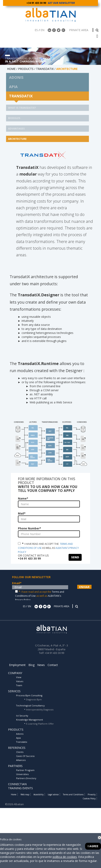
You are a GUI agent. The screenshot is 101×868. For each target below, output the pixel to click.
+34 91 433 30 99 (37, 3)
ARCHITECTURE (17, 139)
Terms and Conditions (73, 794)
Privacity (92, 794)
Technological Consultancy (30, 705)
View (19, 677)
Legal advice (53, 794)
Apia (18, 738)
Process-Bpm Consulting (29, 695)
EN (42, 30)
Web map (25, 794)
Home (14, 794)
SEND (75, 557)
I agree (93, 846)
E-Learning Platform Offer (40, 724)
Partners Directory (26, 778)
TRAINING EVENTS (20, 788)
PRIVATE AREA (79, 30)
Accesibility (39, 794)
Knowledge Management (30, 720)
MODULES (14, 118)
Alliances (21, 760)
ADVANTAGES (16, 129)
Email (17, 583)
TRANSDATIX (45, 69)
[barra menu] (97, 36)
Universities (22, 774)
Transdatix (22, 742)
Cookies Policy (89, 799)
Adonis (20, 734)
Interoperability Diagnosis (40, 710)
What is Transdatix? (22, 108)
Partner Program (25, 770)
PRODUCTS (26, 69)
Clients (20, 752)
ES (36, 30)
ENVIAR (84, 587)
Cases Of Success (25, 756)
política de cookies (65, 857)
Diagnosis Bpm (34, 699)
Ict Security (22, 716)
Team (19, 685)
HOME (11, 69)
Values (20, 681)
